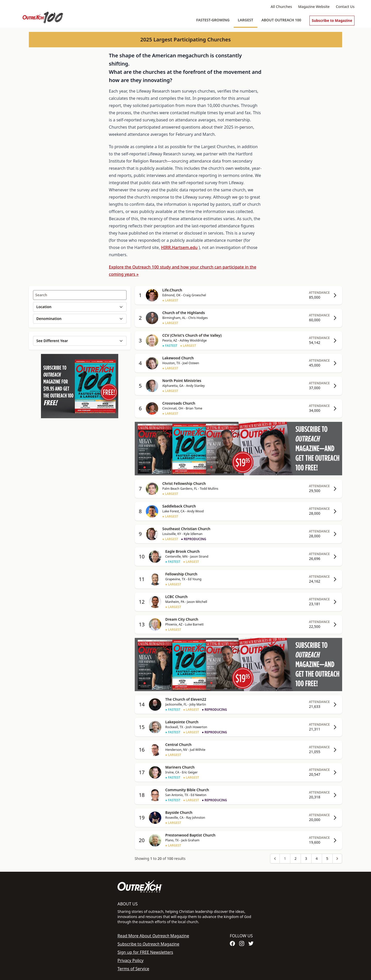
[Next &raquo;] (337, 859)
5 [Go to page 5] (327, 858)
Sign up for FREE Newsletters (145, 952)
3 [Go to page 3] (306, 858)
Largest (246, 20)
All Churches (281, 7)
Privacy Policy (130, 960)
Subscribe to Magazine (332, 20)
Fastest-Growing (213, 20)
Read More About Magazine (153, 936)
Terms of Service (133, 969)
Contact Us (345, 7)
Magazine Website (314, 7)
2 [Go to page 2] (296, 858)
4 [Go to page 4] (317, 858)
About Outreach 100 (281, 20)
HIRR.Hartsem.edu (179, 247)
